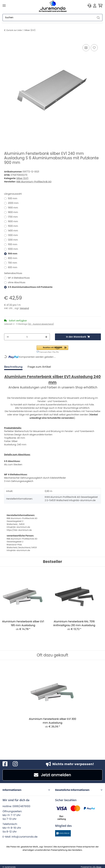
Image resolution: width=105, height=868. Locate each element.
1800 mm (13, 212)
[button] (89, 6)
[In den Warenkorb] (7, 40)
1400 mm (13, 231)
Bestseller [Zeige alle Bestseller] (52, 562)
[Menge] (27, 337)
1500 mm (13, 226)
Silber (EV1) (22, 178)
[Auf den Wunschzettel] (94, 48)
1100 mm (13, 244)
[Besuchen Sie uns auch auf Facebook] (5, 764)
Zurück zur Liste (14, 30)
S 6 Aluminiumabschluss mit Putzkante (30, 287)
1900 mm (13, 208)
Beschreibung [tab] (13, 367)
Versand (24, 308)
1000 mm (13, 249)
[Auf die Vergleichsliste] (86, 48)
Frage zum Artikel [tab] (39, 367)
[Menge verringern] (8, 337)
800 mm (13, 258)
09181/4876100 (21, 806)
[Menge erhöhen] (46, 337)
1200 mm (13, 240)
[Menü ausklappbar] (4, 6)
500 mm (13, 198)
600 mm (13, 267)
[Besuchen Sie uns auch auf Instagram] (15, 764)
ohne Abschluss (17, 282)
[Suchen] (49, 18)
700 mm (13, 263)
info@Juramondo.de (25, 837)
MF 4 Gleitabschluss (19, 278)
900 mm (13, 254)
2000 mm (13, 203)
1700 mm (13, 217)
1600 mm (13, 221)
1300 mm (13, 235)
